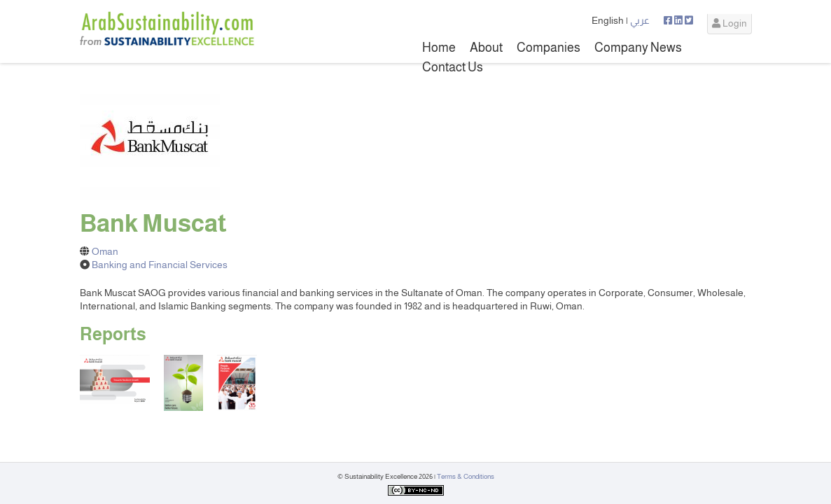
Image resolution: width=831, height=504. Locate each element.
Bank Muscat (153, 223)
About (486, 48)
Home (439, 48)
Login (729, 23)
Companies (549, 48)
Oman (105, 251)
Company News (638, 48)
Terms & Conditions (466, 476)
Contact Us (453, 67)
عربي (640, 20)
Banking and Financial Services (160, 265)
